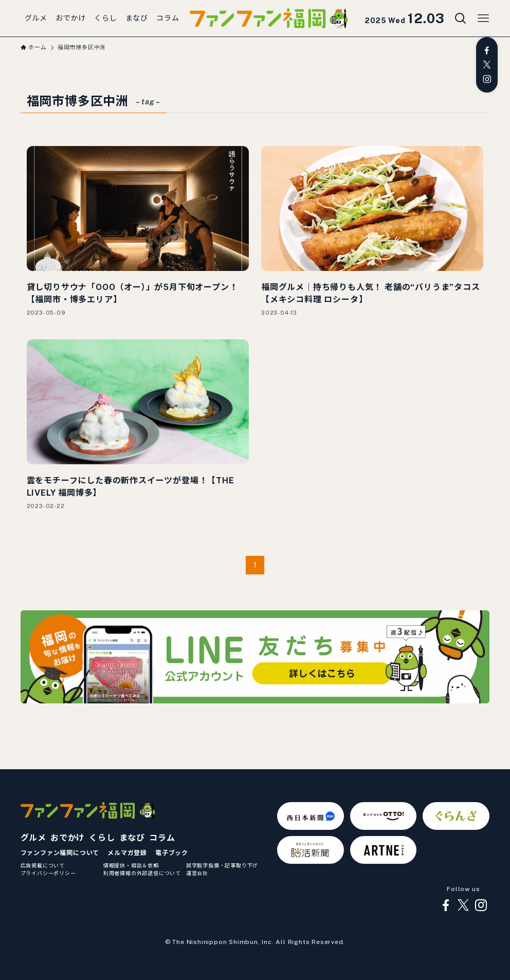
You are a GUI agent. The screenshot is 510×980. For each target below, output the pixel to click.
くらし (102, 838)
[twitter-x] (487, 65)
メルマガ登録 (127, 853)
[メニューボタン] (483, 19)
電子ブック (172, 853)
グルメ (33, 838)
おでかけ (68, 838)
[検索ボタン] (461, 19)
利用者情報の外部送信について (142, 873)
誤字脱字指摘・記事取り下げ (222, 865)
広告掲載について (43, 865)
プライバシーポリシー (48, 873)
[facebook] (487, 50)
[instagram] (487, 79)
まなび (132, 838)
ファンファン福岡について (60, 853)
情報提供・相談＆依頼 (131, 865)
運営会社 (197, 873)
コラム (162, 838)
